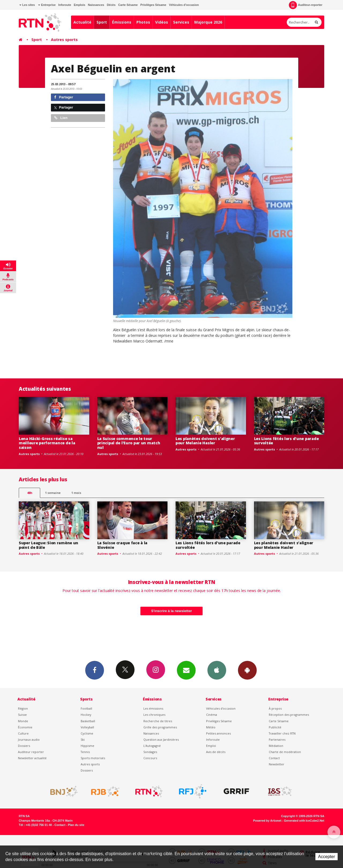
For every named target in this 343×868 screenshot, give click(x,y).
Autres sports (64, 40)
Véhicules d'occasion (184, 5)
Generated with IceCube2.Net (304, 821)
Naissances (96, 5)
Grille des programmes (160, 727)
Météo (211, 727)
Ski (83, 740)
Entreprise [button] (47, 5)
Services (181, 22)
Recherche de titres (158, 721)
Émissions (122, 22)
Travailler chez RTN (282, 733)
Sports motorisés (93, 758)
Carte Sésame (128, 5)
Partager (64, 97)
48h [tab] (30, 493)
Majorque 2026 (208, 22)
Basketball (88, 721)
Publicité (275, 727)
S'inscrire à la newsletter (171, 611)
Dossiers (24, 746)
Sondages (150, 752)
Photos (143, 22)
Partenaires (277, 740)
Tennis (85, 752)
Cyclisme (87, 733)
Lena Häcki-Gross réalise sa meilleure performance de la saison (47, 443)
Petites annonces (218, 733)
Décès (111, 5)
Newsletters (186, 670)
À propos (275, 708)
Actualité (82, 22)
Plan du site (76, 825)
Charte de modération (285, 752)
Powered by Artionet (267, 821)
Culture (23, 733)
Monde (23, 721)
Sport (102, 22)
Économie (25, 727)
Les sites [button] (27, 5)
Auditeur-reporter (306, 5)
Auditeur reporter (31, 752)
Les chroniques (154, 715)
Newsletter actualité (32, 758)
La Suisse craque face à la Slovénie (122, 545)
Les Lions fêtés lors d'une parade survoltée (286, 441)
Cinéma (212, 715)
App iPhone (217, 670)
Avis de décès (216, 752)
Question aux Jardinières (161, 740)
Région (23, 708)
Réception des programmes (289, 715)
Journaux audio (29, 740)
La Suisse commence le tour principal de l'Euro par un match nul (129, 443)
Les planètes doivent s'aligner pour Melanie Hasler (205, 441)
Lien (61, 118)
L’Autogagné (152, 746)
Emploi (211, 746)
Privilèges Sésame (153, 5)
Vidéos (162, 22)
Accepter (327, 857)
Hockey (86, 715)
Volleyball (87, 727)
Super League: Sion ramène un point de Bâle (49, 545)
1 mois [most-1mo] (76, 493)
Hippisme (87, 746)
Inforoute (65, 5)
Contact (274, 758)
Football (86, 708)
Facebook (95, 670)
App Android (247, 670)
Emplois (79, 5)
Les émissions (153, 708)
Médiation (276, 746)
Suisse (22, 715)
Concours (150, 758)
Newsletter (277, 764)
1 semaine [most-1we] (53, 493)
